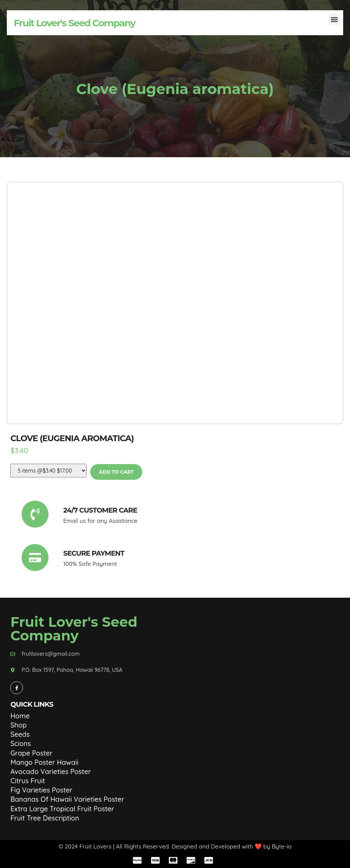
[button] (334, 19)
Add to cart (116, 472)
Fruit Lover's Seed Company (75, 23)
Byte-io (282, 846)
